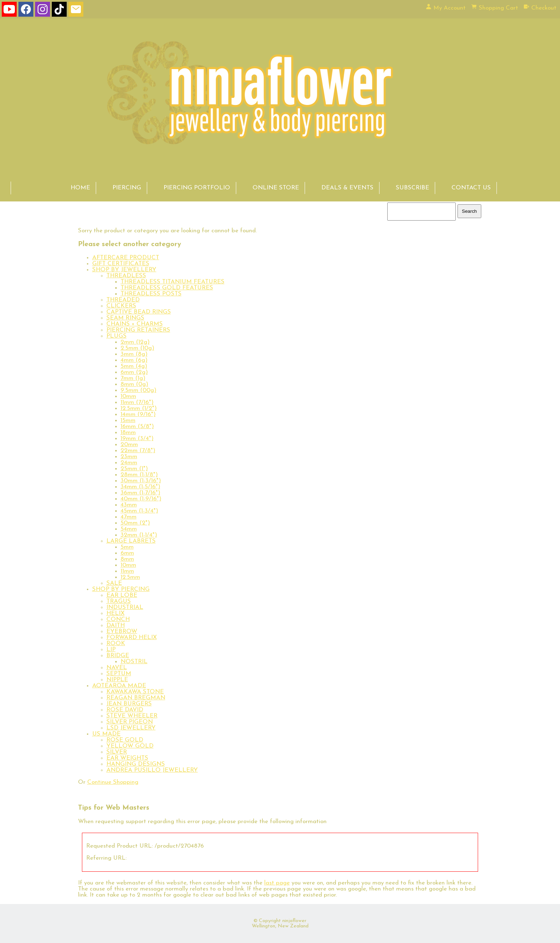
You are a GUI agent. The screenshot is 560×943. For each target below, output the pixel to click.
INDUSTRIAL (125, 607)
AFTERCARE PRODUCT (126, 258)
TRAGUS (119, 601)
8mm (127, 559)
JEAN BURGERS (129, 704)
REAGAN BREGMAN (136, 698)
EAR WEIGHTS (127, 758)
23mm (129, 457)
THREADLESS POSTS (151, 294)
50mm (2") (135, 523)
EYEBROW (122, 631)
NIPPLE (117, 680)
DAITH (116, 625)
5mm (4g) (134, 366)
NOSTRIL (134, 662)
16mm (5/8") (137, 426)
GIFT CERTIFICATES (121, 264)
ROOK (116, 644)
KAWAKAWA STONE (135, 692)
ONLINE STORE (276, 188)
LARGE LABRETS (131, 541)
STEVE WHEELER (132, 716)
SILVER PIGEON (130, 722)
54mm (129, 529)
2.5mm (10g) (137, 348)
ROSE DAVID (125, 710)
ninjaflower (294, 921)
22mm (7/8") (138, 451)
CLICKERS (121, 306)
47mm (129, 517)
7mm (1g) (133, 378)
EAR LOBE (122, 595)
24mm (129, 463)
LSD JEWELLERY (131, 728)
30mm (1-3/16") (141, 481)
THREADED (123, 300)
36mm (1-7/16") (140, 493)
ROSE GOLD (125, 740)
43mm (129, 505)
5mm (127, 547)
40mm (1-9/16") (141, 499)
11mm (127, 571)
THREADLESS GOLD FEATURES (167, 288)
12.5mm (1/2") (139, 408)
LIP (111, 650)
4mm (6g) (134, 360)
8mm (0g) (134, 384)
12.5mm (130, 577)
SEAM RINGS (125, 318)
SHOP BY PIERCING (121, 589)
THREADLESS (126, 276)
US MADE (106, 734)
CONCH (118, 619)
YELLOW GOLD (130, 746)
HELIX (115, 613)
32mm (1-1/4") (139, 535)
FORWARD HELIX (132, 637)
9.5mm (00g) (138, 390)
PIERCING (127, 188)
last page (277, 883)
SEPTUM (119, 674)
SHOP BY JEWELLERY (124, 270)
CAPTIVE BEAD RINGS (139, 312)
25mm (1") (134, 469)
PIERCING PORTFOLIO (197, 188)
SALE (114, 583)
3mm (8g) (134, 354)
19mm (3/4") (137, 439)
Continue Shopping (113, 782)
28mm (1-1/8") (139, 475)
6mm (127, 553)
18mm (128, 432)
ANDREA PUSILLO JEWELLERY (152, 770)
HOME (80, 188)
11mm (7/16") (137, 402)
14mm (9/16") (138, 414)
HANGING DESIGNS (136, 764)
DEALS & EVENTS (347, 188)
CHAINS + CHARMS (135, 324)
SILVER (117, 752)
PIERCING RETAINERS (138, 330)
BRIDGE (118, 656)
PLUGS (117, 336)
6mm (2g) (134, 372)
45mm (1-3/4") (139, 511)
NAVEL (117, 668)
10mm (128, 396)
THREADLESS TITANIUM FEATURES (173, 282)
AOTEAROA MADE (119, 686)
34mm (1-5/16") (140, 487)
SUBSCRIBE (412, 188)
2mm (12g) (135, 342)
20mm (129, 445)
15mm (128, 420)
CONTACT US (471, 188)
